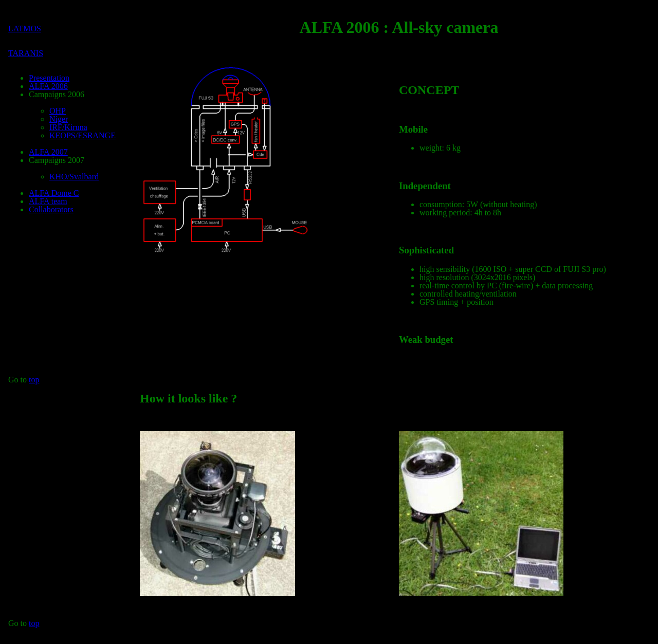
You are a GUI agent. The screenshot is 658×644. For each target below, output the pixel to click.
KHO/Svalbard (74, 177)
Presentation (49, 78)
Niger (59, 119)
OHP (58, 111)
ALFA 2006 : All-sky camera (399, 27)
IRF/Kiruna (68, 127)
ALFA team (48, 201)
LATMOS (25, 29)
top (34, 380)
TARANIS (26, 53)
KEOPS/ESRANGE (83, 135)
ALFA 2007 (48, 152)
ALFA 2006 (48, 86)
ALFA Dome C (54, 193)
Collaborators (51, 209)
